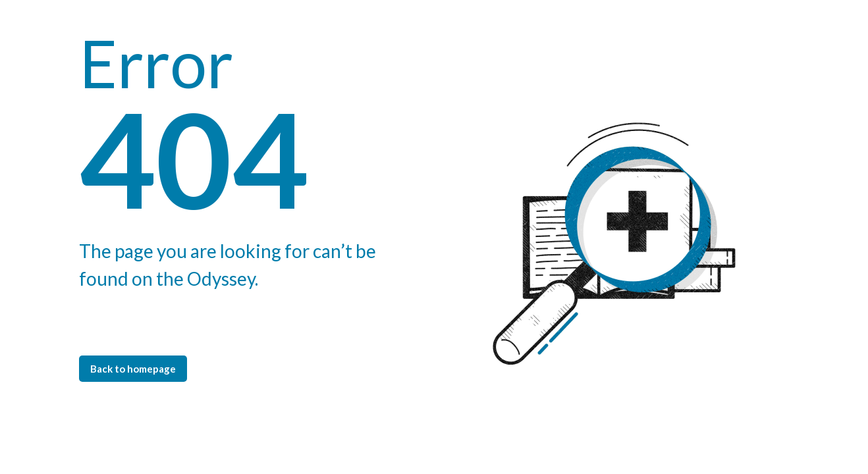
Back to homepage (133, 369)
